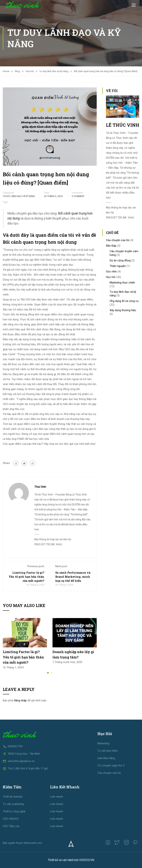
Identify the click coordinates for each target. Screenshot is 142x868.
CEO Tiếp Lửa (11, 826)
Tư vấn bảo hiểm (108, 751)
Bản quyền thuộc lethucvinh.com (22, 843)
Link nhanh (57, 797)
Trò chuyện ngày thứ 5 (111, 766)
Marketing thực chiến (122, 283)
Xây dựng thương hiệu (123, 310)
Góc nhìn (111, 272)
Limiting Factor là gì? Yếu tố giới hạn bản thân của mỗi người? (26, 577)
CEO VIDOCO (11, 819)
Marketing (103, 743)
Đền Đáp (111, 246)
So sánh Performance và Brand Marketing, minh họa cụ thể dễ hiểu (73, 577)
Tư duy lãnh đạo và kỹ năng (54, 71)
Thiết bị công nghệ (14, 811)
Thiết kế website (13, 797)
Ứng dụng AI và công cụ (124, 301)
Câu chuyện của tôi (118, 240)
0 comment (78, 196)
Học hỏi (30, 71)
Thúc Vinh (40, 487)
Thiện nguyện (118, 266)
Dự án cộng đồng (120, 260)
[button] (48, 673)
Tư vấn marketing (13, 804)
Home (6, 71)
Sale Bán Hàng (106, 758)
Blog (17, 71)
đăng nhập (20, 700)
